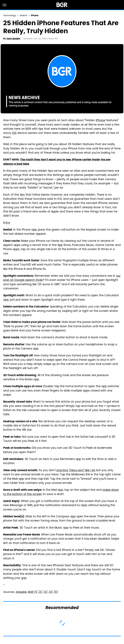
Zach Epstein (13, 39)
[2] (40, 592)
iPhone (35, 15)
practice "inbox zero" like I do (76, 471)
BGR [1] (32, 592)
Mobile (23, 15)
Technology (10, 15)
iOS (14, 133)
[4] (50, 592)
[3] (45, 592)
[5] (56, 592)
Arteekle (21, 592)
